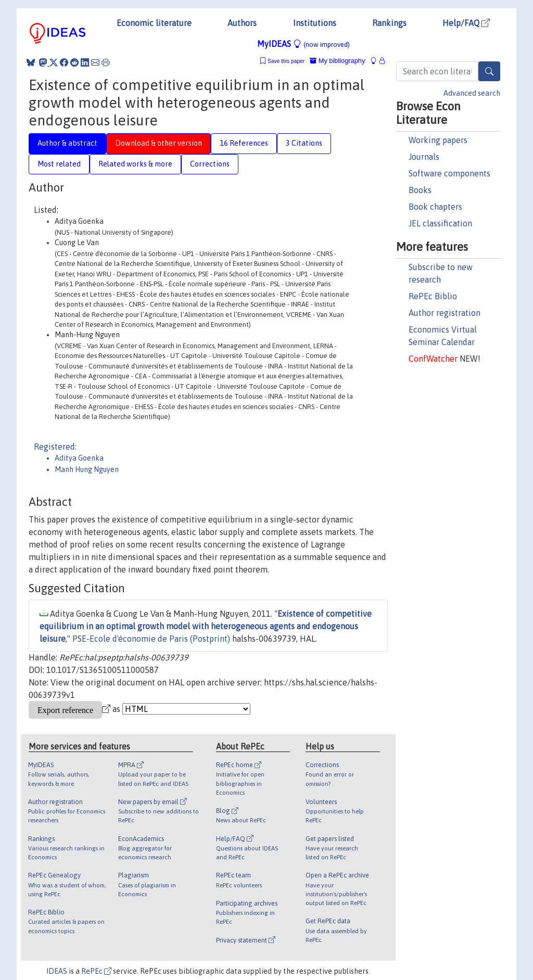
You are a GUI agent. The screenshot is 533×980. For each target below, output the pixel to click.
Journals (424, 157)
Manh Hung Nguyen (87, 469)
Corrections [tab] (210, 164)
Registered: (55, 447)
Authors (242, 23)
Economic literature (154, 23)
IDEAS (57, 971)
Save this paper (286, 61)
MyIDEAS (303, 44)
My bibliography (337, 61)
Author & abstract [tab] (67, 143)
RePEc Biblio (433, 296)
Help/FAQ (466, 23)
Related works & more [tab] (135, 164)
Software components (449, 173)
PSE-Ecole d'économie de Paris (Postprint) (151, 639)
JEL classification (440, 223)
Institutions (315, 23)
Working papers (438, 140)
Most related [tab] (59, 164)
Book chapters (435, 207)
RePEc (96, 971)
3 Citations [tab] (304, 143)
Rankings (389, 23)
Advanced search (472, 93)
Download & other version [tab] (158, 143)
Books (420, 190)
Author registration (445, 313)
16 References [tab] (244, 143)
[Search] (489, 71)
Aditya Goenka (79, 458)
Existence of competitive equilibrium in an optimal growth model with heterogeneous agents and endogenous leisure (206, 626)
